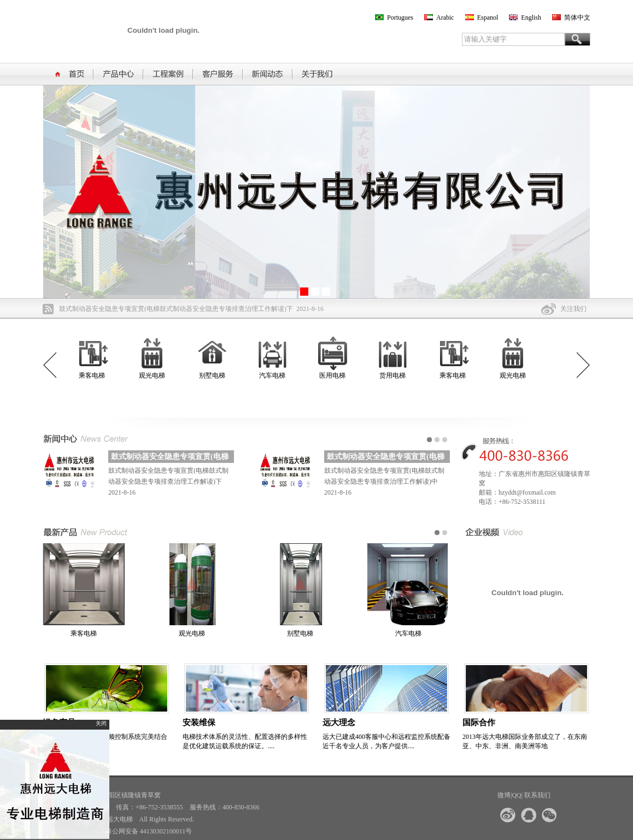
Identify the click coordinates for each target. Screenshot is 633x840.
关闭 (102, 723)
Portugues (400, 17)
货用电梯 (395, 375)
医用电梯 (335, 375)
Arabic (445, 17)
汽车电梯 (274, 375)
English (531, 17)
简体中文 (577, 17)
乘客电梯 (94, 375)
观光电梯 (154, 375)
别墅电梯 (214, 375)
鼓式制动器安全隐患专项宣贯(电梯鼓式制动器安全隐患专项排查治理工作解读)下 (176, 309)
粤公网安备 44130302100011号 (149, 831)
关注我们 (573, 309)
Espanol (488, 17)
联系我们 (537, 795)
